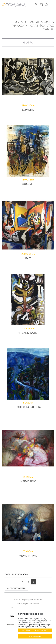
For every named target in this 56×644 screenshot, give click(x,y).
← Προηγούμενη (17, 588)
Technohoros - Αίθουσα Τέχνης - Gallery (14, 5)
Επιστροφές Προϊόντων (28, 603)
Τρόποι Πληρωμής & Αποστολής (28, 599)
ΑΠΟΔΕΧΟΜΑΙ (35, 636)
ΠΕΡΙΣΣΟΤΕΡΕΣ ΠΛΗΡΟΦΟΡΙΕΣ (35, 630)
